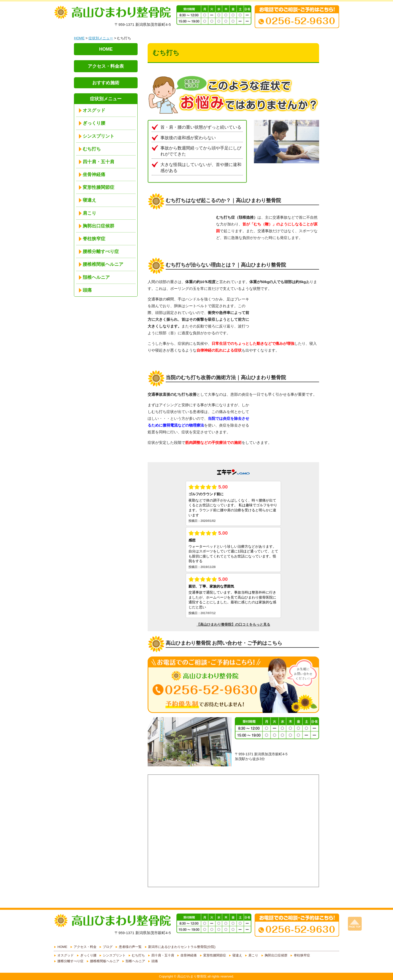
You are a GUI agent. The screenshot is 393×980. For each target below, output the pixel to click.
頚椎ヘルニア (96, 277)
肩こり (89, 213)
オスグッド (94, 110)
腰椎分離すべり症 (101, 252)
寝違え (89, 200)
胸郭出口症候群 (99, 226)
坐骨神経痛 (94, 175)
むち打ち (92, 149)
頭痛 (87, 290)
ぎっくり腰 (94, 123)
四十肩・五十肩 (99, 162)
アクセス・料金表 (106, 66)
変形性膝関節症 (99, 187)
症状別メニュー (101, 38)
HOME (79, 38)
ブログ (108, 947)
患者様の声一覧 (130, 947)
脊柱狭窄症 (94, 239)
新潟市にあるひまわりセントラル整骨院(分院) (182, 947)
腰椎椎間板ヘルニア (103, 264)
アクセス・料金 (85, 947)
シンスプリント (99, 136)
